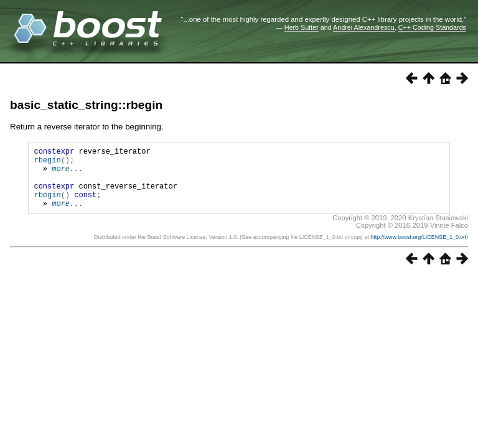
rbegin (47, 163)
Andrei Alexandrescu (364, 27)
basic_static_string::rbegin (86, 105)
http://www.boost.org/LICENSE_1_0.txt (418, 250)
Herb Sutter (302, 27)
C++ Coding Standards (432, 27)
